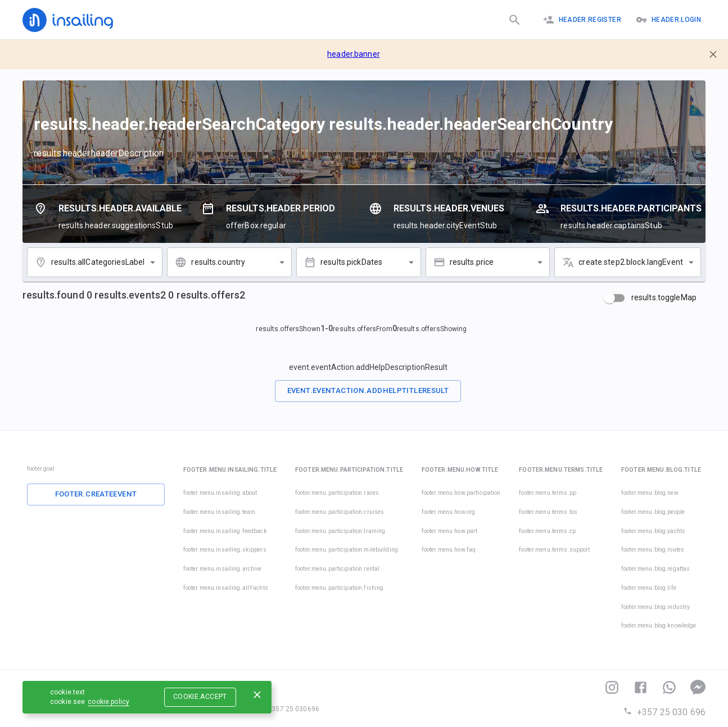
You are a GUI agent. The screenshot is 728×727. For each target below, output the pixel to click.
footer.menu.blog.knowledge (659, 626)
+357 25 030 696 (664, 712)
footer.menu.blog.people (653, 512)
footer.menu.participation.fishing (339, 588)
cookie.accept (200, 697)
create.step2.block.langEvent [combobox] (631, 262)
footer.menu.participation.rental (337, 569)
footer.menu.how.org (449, 512)
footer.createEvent (96, 494)
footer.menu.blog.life (649, 588)
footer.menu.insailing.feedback (225, 531)
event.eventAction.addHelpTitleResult (368, 390)
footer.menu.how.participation (461, 493)
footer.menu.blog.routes (653, 550)
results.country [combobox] (218, 262)
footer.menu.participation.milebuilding (347, 550)
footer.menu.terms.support (554, 550)
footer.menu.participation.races (337, 493)
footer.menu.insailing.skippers (225, 550)
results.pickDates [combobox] (351, 262)
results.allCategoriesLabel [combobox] (98, 262)
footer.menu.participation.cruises (340, 512)
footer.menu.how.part (450, 531)
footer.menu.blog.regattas (655, 569)
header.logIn (668, 20)
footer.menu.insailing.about (220, 493)
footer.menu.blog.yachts (653, 531)
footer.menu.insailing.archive (223, 569)
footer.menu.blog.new (650, 493)
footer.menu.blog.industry (655, 607)
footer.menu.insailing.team (219, 512)
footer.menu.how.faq (449, 550)
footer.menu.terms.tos (548, 512)
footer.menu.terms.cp (547, 531)
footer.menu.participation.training (340, 531)
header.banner (354, 54)
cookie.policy (108, 702)
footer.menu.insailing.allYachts (226, 588)
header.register (582, 20)
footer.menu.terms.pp (548, 493)
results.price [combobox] (472, 262)
